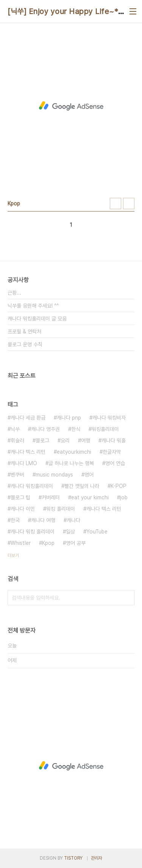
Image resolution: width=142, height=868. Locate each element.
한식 (76, 429)
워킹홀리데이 (105, 429)
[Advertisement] (71, 106)
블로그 (42, 440)
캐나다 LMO (24, 463)
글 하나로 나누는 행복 (71, 463)
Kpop (48, 543)
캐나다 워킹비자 (109, 418)
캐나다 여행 (43, 520)
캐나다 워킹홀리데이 (32, 486)
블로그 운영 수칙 (25, 344)
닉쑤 (15, 429)
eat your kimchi (90, 497)
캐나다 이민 (23, 509)
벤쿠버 (17, 475)
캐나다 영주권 (45, 429)
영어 (89, 475)
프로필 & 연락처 (24, 331)
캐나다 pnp (69, 418)
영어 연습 (115, 463)
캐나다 (73, 520)
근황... (14, 293)
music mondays (54, 475)
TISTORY (73, 858)
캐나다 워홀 (114, 440)
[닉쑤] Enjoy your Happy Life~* (63, 11)
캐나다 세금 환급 (28, 418)
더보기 (13, 556)
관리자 (97, 858)
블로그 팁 (20, 497)
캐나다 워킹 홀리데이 (33, 532)
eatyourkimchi (74, 452)
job (124, 497)
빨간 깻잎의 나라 (82, 486)
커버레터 (51, 497)
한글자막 (112, 452)
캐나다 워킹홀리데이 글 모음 (37, 319)
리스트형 (129, 204)
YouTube (97, 532)
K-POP (119, 486)
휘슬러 (17, 440)
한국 (15, 520)
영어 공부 (76, 543)
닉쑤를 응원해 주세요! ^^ (33, 306)
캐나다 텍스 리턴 (28, 452)
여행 (86, 440)
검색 (127, 598)
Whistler (21, 543)
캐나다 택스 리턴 (104, 509)
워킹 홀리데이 (61, 509)
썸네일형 (115, 204)
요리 (65, 440)
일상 (70, 532)
